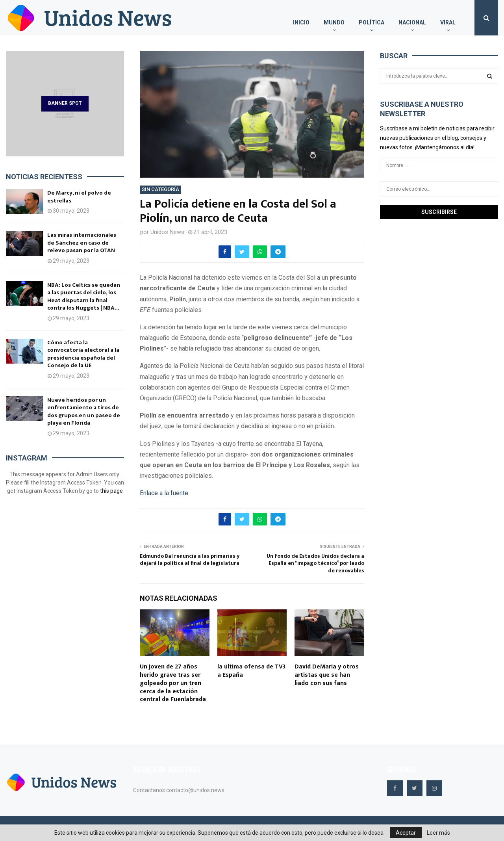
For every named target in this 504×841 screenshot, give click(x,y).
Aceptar (406, 833)
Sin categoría (160, 189)
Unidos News (167, 232)
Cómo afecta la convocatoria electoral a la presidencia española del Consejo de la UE (83, 354)
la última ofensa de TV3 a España (251, 671)
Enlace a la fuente (164, 493)
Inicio (301, 22)
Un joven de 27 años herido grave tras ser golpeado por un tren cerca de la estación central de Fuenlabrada (173, 683)
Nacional (412, 22)
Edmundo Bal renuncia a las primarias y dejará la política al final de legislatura (190, 560)
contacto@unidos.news (195, 790)
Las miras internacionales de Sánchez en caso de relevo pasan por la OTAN (82, 243)
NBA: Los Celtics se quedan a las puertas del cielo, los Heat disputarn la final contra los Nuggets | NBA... (84, 297)
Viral (448, 22)
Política (372, 22)
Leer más (438, 833)
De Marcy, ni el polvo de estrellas (79, 197)
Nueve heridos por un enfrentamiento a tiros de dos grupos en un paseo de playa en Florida (84, 412)
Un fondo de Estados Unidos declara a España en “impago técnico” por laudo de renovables (315, 563)
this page (111, 491)
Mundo (334, 22)
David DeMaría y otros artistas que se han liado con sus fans (327, 675)
